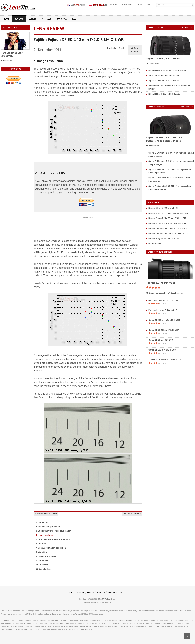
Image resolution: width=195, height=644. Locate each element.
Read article (152, 146)
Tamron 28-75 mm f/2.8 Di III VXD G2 (165, 360)
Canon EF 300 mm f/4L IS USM (162, 350)
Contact (140, 5)
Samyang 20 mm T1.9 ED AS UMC (164, 300)
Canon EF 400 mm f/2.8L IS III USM (164, 320)
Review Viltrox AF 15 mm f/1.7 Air (164, 208)
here (25, 629)
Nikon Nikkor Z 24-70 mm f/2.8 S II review (167, 71)
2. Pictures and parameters (48, 527)
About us (114, 5)
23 (165, 334)
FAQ (74, 19)
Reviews (19, 19)
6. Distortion (41, 544)
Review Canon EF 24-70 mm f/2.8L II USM (167, 218)
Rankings (62, 19)
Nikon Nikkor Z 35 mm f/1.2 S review (165, 94)
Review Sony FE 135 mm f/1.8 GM (164, 238)
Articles (47, 19)
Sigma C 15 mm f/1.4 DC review (163, 58)
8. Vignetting (42, 552)
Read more (7, 61)
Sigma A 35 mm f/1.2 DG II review (164, 81)
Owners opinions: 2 (156, 293)
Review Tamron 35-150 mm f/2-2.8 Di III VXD (168, 228)
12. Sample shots (44, 569)
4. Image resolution (45, 535)
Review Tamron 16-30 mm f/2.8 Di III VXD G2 (168, 233)
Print (135, 48)
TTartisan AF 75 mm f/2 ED (161, 283)
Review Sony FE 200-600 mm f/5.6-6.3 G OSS (169, 213)
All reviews (187, 28)
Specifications (175, 293)
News (6, 19)
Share (135, 52)
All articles (187, 107)
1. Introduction (42, 522)
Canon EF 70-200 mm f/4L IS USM (164, 330)
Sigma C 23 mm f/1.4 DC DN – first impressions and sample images (165, 139)
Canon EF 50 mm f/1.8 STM (161, 340)
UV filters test (155, 244)
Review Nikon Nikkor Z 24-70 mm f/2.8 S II (167, 223)
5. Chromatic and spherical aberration (53, 539)
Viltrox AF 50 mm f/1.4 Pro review (164, 76)
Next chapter (132, 514)
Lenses (33, 19)
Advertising (127, 5)
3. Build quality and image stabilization (53, 531)
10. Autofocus (42, 561)
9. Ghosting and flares (46, 556)
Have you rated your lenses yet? (12, 54)
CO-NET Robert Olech (107, 599)
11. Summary (42, 565)
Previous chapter (46, 514)
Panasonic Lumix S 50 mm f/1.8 (163, 310)
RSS (148, 5)
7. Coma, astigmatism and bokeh (51, 548)
